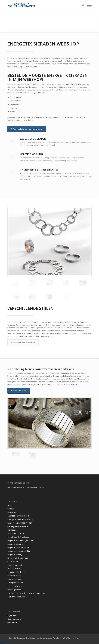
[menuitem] (82, 5)
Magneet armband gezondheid (21, 540)
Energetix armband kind (18, 516)
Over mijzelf (13, 561)
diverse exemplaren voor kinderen (35, 333)
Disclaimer (12, 512)
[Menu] (88, 5)
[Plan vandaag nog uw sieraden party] (27, 129)
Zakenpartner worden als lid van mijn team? (27, 593)
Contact (11, 509)
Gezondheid (13, 622)
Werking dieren (14, 590)
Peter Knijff (57, 638)
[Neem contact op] (19, 391)
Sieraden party (14, 576)
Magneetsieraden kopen (18, 547)
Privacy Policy (14, 569)
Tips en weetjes (15, 586)
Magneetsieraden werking (19, 551)
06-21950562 (73, 384)
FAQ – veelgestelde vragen (20, 523)
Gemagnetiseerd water (18, 526)
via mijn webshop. (62, 376)
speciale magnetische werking (74, 84)
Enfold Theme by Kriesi (71, 638)
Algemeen (12, 615)
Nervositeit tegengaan (18, 558)
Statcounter (5, 643)
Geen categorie (14, 619)
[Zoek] (82, 5)
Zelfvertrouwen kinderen (18, 597)
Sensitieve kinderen (16, 572)
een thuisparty (17, 384)
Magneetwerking (15, 554)
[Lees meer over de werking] (23, 342)
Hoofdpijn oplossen (16, 533)
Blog (9, 505)
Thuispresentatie (15, 583)
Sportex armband (15, 579)
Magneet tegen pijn (16, 544)
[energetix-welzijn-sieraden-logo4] (41, 5)
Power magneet (15, 565)
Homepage (13, 530)
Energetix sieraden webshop (20, 519)
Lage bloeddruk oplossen (19, 537)
